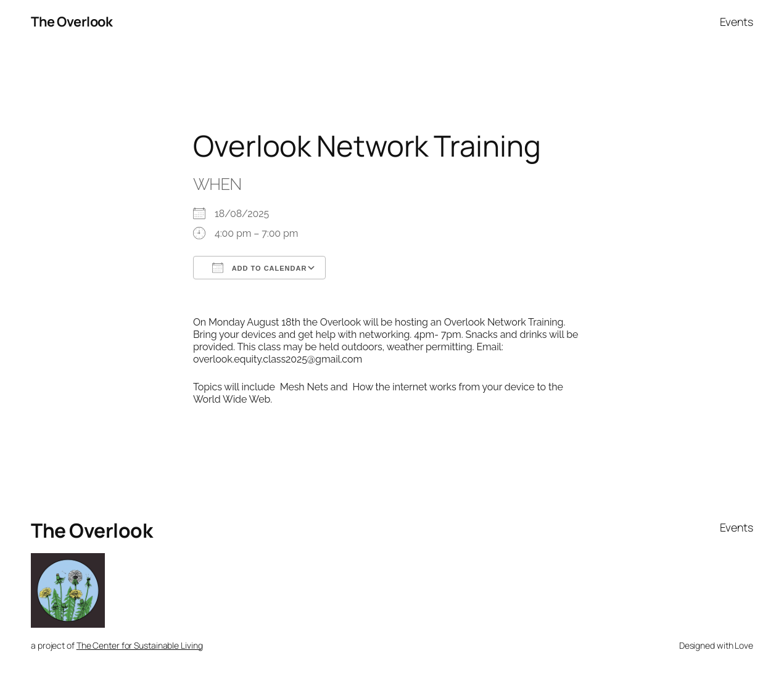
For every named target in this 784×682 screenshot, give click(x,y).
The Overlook (72, 22)
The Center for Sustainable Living (140, 645)
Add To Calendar (259, 268)
